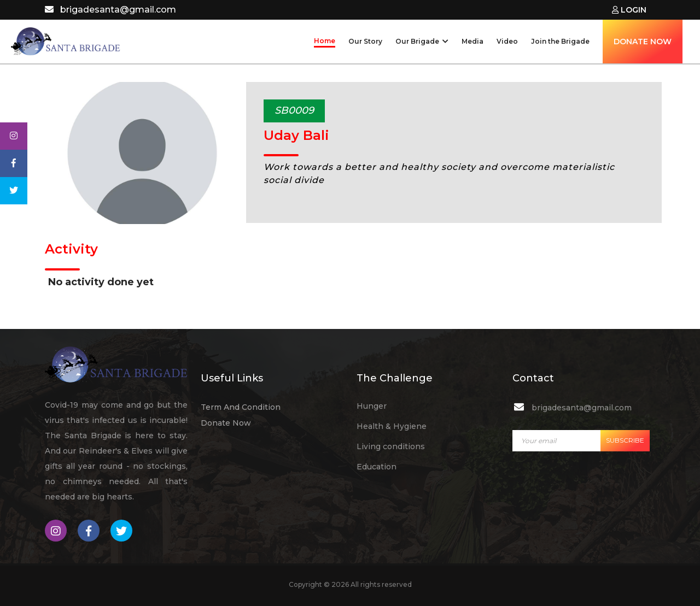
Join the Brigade (560, 41)
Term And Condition (241, 407)
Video (507, 41)
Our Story (365, 41)
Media (472, 41)
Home (325, 41)
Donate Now (226, 423)
